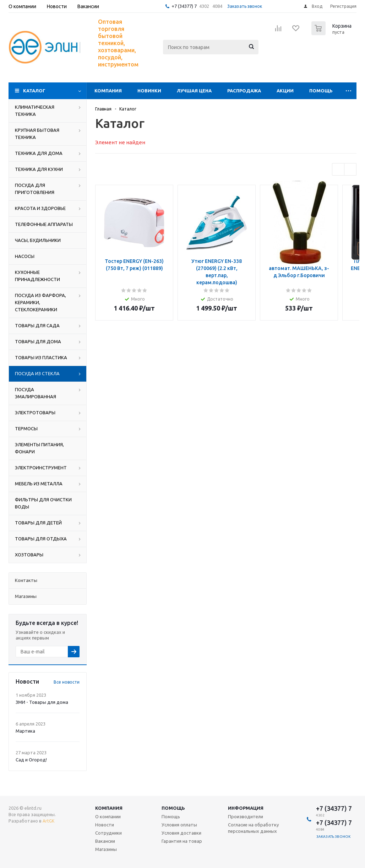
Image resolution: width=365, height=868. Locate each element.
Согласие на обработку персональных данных (253, 828)
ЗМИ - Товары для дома (42, 702)
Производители (246, 816)
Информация (246, 808)
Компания (108, 91)
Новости (105, 825)
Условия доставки (181, 833)
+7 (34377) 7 (184, 6)
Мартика (25, 731)
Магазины (106, 849)
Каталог (34, 91)
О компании (108, 816)
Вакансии (105, 841)
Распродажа (244, 91)
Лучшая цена (194, 91)
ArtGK (48, 821)
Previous (338, 169)
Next (350, 169)
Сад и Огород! (31, 760)
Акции (285, 91)
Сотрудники (108, 833)
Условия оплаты (179, 825)
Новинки (149, 91)
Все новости (67, 682)
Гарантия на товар (182, 841)
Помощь (321, 91)
